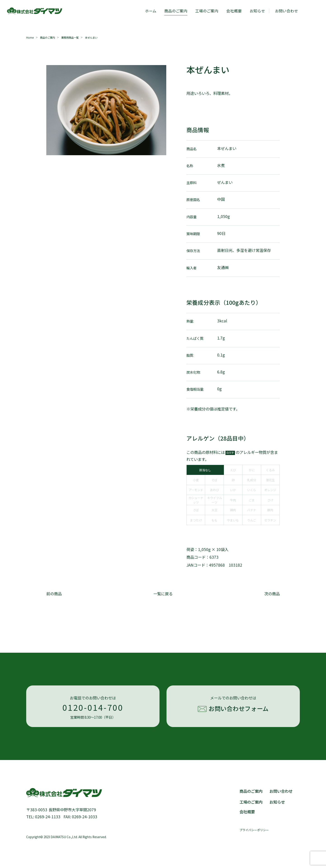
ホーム (151, 11)
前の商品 (54, 594)
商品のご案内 (176, 11)
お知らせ (257, 11)
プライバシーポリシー (254, 830)
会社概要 (234, 11)
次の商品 (272, 594)
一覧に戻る (163, 594)
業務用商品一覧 (70, 38)
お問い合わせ (281, 791)
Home (30, 38)
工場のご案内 (207, 11)
